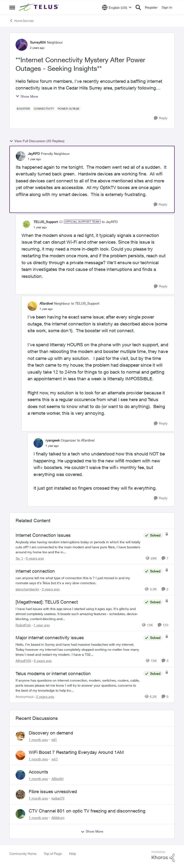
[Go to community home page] (39, 7)
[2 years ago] (44, 697)
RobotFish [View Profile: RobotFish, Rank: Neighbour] (23, 625)
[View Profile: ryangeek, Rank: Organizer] (38, 443)
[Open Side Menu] (12, 7)
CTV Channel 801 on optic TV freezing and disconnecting (87, 811)
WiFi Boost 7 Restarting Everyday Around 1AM (76, 752)
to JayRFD (110, 222)
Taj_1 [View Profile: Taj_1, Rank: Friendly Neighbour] (19, 558)
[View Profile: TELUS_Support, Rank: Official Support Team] (26, 224)
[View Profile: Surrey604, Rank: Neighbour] (22, 45)
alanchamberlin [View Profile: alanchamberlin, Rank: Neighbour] (27, 589)
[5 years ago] (34, 558)
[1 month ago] (38, 739)
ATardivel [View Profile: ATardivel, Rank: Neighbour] (46, 303)
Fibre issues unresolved (53, 791)
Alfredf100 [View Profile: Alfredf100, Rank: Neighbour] (23, 661)
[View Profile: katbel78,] (20, 795)
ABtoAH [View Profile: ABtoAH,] (57, 779)
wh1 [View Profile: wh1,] (55, 759)
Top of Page (53, 854)
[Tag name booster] (23, 109)
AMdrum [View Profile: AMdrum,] (58, 818)
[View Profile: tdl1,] (20, 736)
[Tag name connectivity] (44, 109)
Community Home (23, 854)
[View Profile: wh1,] (20, 755)
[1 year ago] (41, 625)
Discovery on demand (51, 733)
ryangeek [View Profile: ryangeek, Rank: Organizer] (53, 440)
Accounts (38, 772)
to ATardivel (86, 440)
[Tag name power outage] (69, 109)
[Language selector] (117, 7)
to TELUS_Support (85, 303)
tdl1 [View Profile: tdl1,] (54, 739)
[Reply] (161, 118)
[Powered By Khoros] (163, 857)
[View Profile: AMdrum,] (20, 814)
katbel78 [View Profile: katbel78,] (58, 798)
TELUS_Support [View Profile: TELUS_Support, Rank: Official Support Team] (46, 222)
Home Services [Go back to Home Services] (21, 21)
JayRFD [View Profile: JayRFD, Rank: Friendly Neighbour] (34, 154)
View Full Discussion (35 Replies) (37, 141)
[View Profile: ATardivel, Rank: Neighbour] (32, 306)
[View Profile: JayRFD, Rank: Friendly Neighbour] (21, 156)
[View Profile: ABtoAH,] (20, 775)
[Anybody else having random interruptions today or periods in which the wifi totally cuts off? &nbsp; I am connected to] (78, 547)
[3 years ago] (50, 589)
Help (72, 854)
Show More (27, 96)
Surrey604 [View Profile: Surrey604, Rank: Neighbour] (38, 42)
